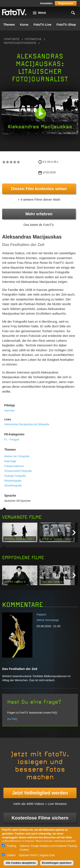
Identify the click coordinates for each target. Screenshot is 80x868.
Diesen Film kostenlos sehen (39, 189)
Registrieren (66, 3)
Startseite (12, 39)
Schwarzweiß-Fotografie (18, 471)
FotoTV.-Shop (66, 25)
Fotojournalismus (14, 466)
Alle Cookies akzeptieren (21, 863)
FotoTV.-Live (42, 25)
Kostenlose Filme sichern (40, 818)
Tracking (11, 846)
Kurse (24, 25)
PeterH (41, 615)
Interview (9, 411)
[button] (40, 113)
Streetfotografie (13, 486)
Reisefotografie (13, 481)
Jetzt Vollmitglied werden (40, 793)
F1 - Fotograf (12, 440)
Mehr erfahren (39, 214)
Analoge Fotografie (15, 476)
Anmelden (46, 3)
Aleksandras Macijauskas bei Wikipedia (27, 424)
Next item (74, 533)
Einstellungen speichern (57, 863)
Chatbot (11, 855)
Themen (9, 25)
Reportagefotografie (20, 43)
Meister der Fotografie (17, 456)
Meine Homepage (48, 620)
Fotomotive (33, 39)
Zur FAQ (12, 719)
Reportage (10, 461)
